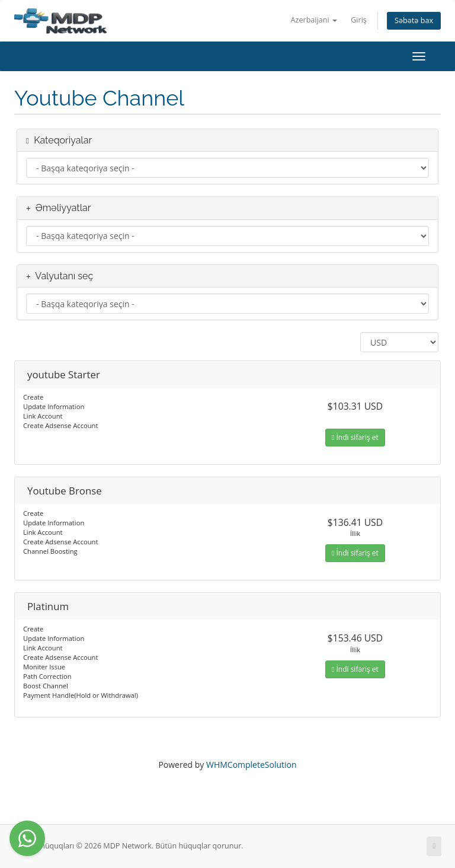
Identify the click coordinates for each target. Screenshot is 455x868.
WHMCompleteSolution (251, 765)
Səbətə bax (414, 20)
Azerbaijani (314, 20)
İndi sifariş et (355, 437)
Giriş (359, 20)
